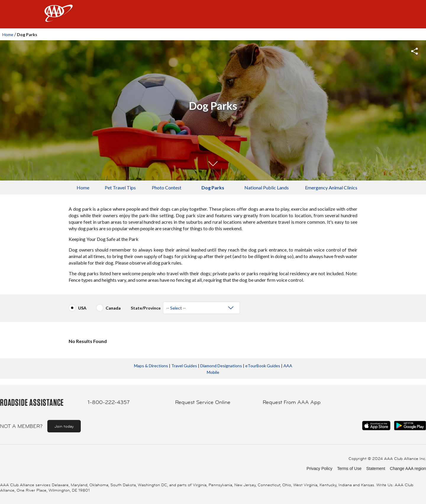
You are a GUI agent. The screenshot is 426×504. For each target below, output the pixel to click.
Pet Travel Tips (120, 187)
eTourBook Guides (263, 366)
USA (82, 308)
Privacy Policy (319, 468)
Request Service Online (203, 402)
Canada (113, 308)
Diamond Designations (221, 366)
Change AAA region (408, 468)
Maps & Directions (151, 366)
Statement (376, 468)
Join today (64, 426)
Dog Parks (213, 187)
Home (8, 34)
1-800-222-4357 (109, 402)
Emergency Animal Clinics (331, 187)
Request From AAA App (292, 402)
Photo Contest (167, 187)
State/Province (146, 306)
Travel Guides (184, 366)
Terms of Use (349, 468)
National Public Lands (267, 187)
